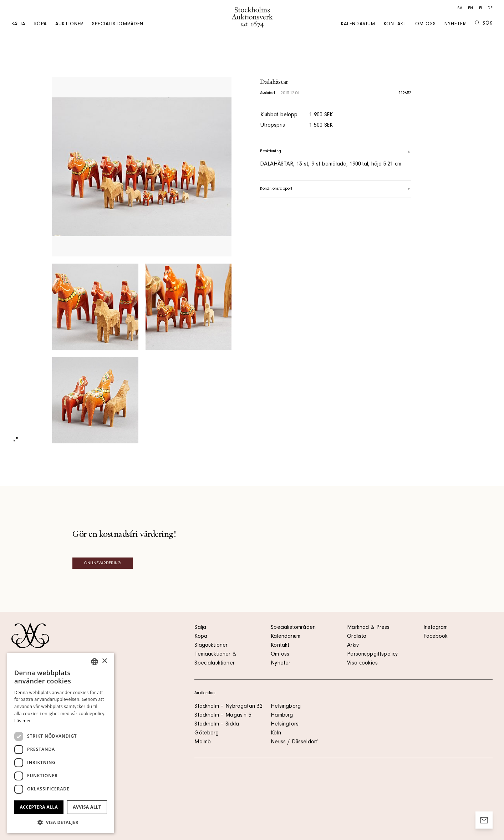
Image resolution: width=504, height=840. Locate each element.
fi (480, 9)
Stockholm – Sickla (217, 724)
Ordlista (357, 637)
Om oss (426, 25)
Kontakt (395, 25)
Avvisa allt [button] (87, 807)
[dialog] (61, 743)
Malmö (203, 742)
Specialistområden (118, 25)
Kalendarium (358, 25)
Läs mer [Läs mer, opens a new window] (23, 721)
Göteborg (207, 733)
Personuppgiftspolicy (372, 655)
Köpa (40, 25)
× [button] (104, 661)
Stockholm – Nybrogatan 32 (228, 707)
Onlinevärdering (103, 564)
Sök (484, 23)
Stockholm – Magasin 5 (223, 716)
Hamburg (282, 716)
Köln (276, 733)
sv (460, 9)
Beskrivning (335, 152)
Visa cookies (362, 663)
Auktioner (69, 25)
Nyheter (455, 25)
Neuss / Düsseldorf (294, 742)
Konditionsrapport (335, 189)
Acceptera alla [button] (39, 807)
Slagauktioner (211, 646)
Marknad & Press (368, 628)
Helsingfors (285, 724)
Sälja (19, 25)
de (490, 9)
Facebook (436, 637)
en (470, 9)
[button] (61, 822)
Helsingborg (286, 707)
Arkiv (353, 646)
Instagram (436, 628)
